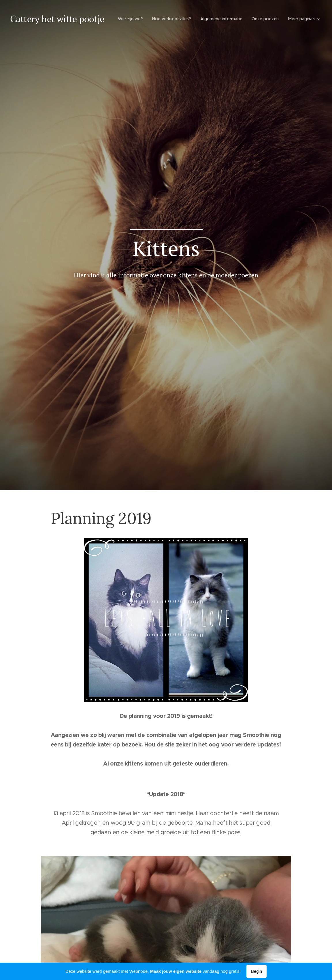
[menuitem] (168, 19)
